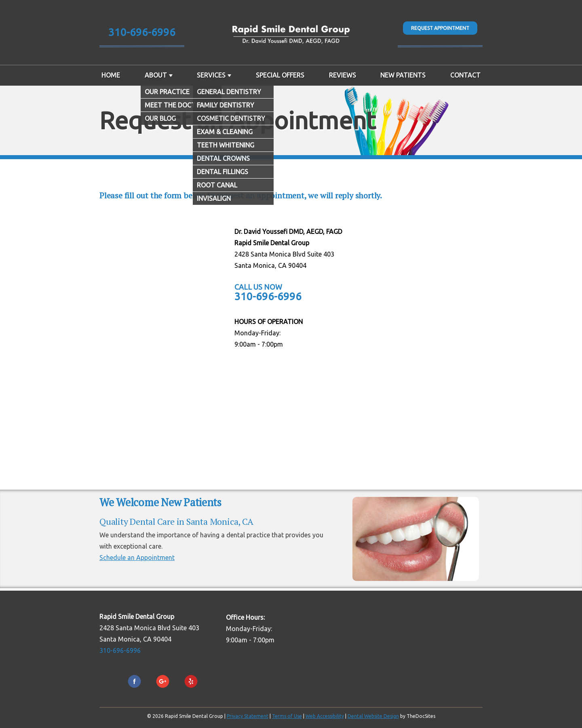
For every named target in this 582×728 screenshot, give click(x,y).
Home (111, 75)
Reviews (343, 75)
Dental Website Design (373, 716)
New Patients (403, 75)
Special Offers (280, 75)
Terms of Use (287, 716)
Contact (465, 75)
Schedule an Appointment (137, 558)
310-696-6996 (142, 32)
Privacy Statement (248, 716)
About (156, 75)
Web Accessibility (325, 716)
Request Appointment (440, 28)
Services (211, 75)
